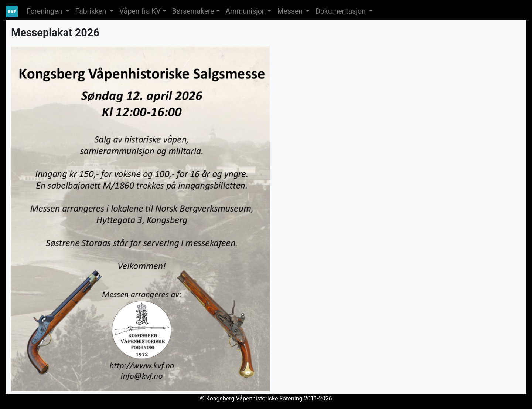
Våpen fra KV (140, 11)
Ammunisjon (246, 11)
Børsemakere (193, 11)
